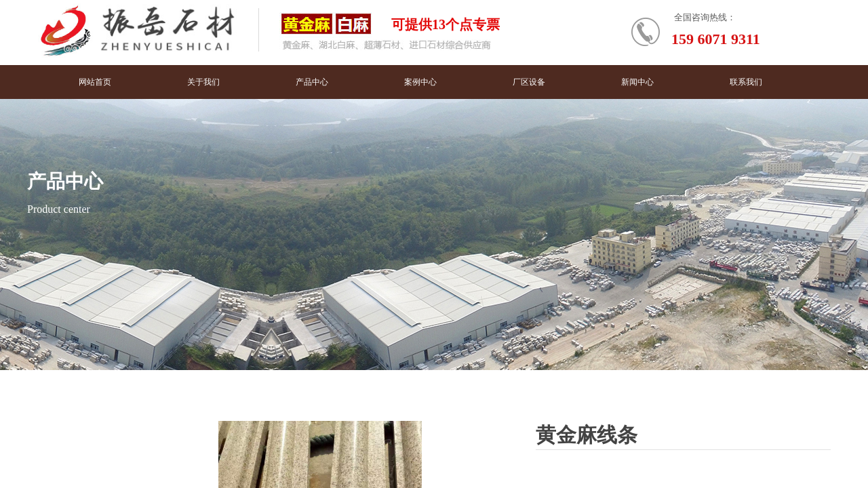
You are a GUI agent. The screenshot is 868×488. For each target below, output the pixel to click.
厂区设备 (529, 82)
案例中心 (420, 82)
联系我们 (746, 82)
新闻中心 (637, 82)
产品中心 (312, 82)
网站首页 (95, 82)
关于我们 (203, 82)
